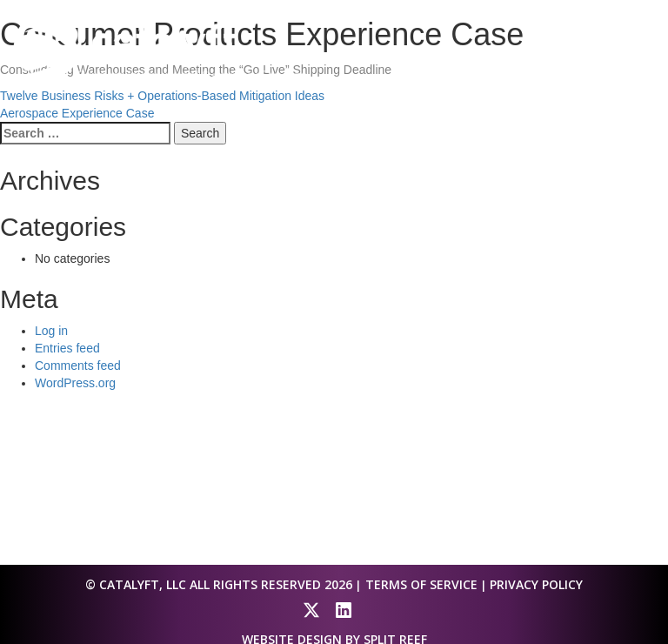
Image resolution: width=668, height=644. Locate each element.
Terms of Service (421, 584)
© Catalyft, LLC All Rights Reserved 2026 (219, 584)
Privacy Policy (536, 584)
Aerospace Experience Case (77, 113)
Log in (51, 331)
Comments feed (78, 366)
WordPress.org (75, 383)
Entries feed (67, 348)
